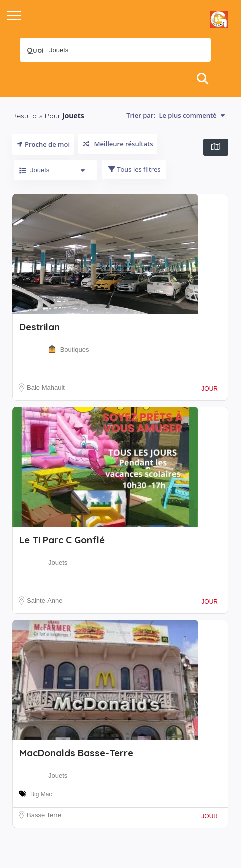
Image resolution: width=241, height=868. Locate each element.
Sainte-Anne (45, 601)
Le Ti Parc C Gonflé (62, 540)
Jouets (58, 563)
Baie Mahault (46, 388)
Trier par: (176, 115)
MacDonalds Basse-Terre (76, 753)
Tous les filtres (134, 169)
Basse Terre (44, 815)
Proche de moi (43, 144)
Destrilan (40, 327)
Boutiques (75, 350)
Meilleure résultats (118, 144)
